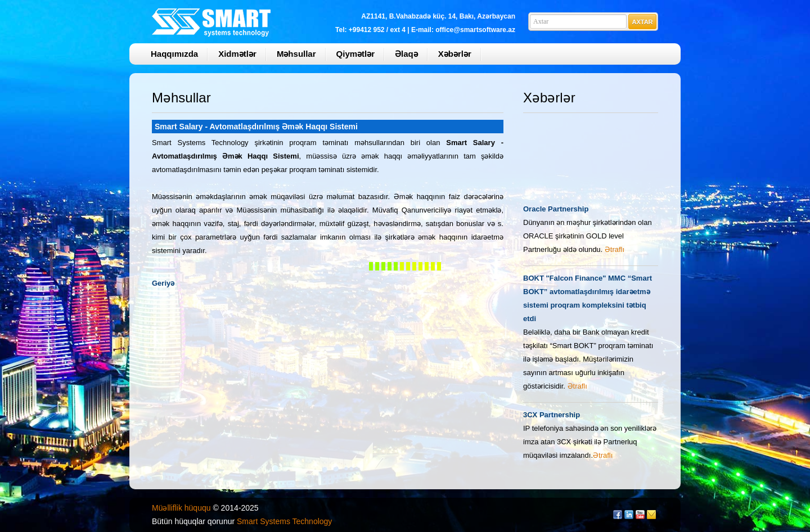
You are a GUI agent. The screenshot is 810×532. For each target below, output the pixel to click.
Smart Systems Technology (284, 521)
